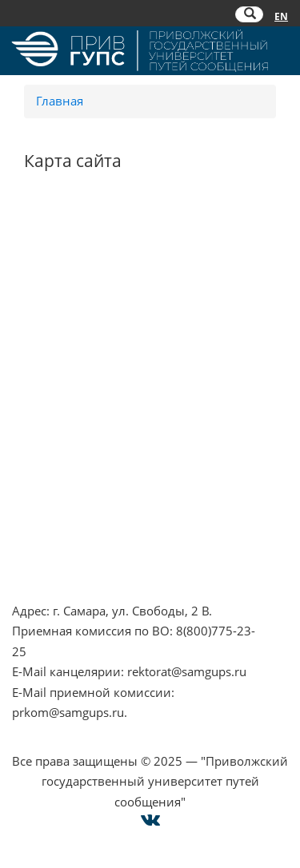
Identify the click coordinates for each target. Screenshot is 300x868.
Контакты (40, 492)
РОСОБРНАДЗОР (60, 395)
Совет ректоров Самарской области (116, 456)
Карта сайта (46, 554)
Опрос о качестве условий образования (129, 513)
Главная (60, 101)
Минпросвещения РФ (76, 318)
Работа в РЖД (52, 338)
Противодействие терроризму (101, 257)
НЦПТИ (33, 237)
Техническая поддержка (82, 574)
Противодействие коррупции (99, 277)
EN (281, 16)
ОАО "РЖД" (45, 416)
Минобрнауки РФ (64, 297)
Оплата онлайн (57, 533)
